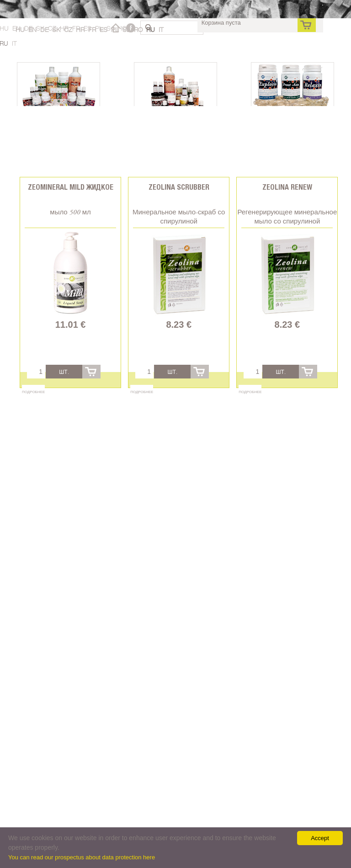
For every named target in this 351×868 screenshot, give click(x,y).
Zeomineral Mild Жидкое (71, 187)
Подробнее (33, 392)
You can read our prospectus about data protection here (82, 857)
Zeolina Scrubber (179, 187)
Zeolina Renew (287, 187)
